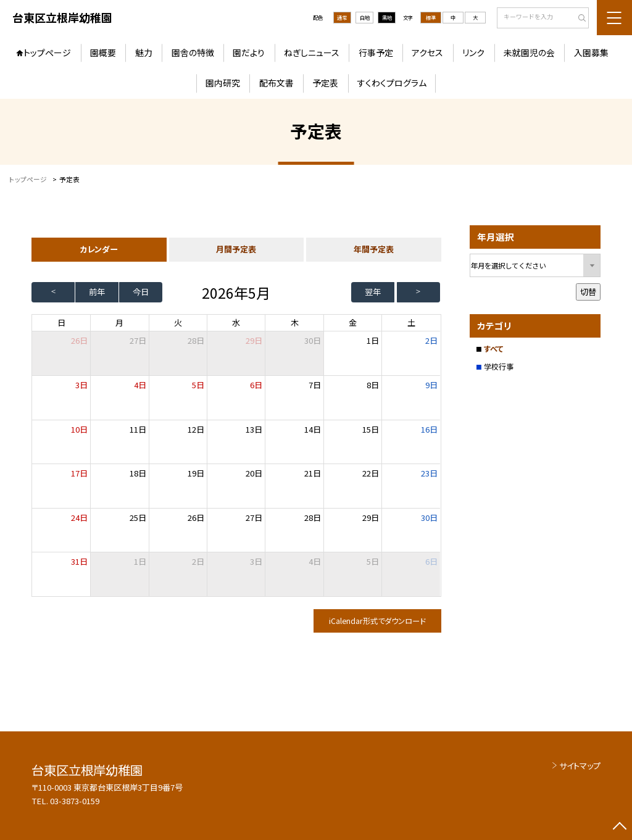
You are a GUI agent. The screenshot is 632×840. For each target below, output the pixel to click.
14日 (313, 429)
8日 (373, 385)
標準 (431, 17)
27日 (138, 340)
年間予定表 (374, 249)
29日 (254, 340)
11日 (138, 429)
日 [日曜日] (61, 322)
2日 (431, 340)
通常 (342, 17)
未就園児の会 (529, 52)
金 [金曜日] (353, 322)
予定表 (325, 83)
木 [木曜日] (295, 322)
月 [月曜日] (119, 322)
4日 (140, 385)
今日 (141, 292)
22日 (371, 473)
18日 (138, 473)
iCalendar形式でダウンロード (377, 621)
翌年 (373, 292)
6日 (256, 385)
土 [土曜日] (411, 322)
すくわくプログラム (392, 83)
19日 (196, 473)
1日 (373, 340)
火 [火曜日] (178, 322)
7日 (315, 385)
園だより (249, 52)
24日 (79, 518)
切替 (588, 292)
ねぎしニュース (312, 52)
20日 (254, 473)
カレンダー (99, 249)
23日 (429, 473)
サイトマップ (580, 766)
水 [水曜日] (236, 322)
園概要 (103, 52)
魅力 (144, 52)
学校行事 (499, 367)
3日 (81, 385)
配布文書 (276, 83)
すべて (493, 349)
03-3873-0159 (75, 801)
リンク (473, 52)
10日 (79, 429)
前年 (97, 292)
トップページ (47, 52)
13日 (254, 429)
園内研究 (223, 83)
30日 (313, 340)
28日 (196, 340)
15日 (371, 429)
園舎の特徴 (193, 52)
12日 (196, 429)
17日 (79, 473)
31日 (79, 561)
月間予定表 (236, 249)
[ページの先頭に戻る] (619, 827)
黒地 (387, 17)
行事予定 (376, 52)
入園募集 (591, 52)
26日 (196, 518)
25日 (138, 518)
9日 (431, 385)
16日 (429, 429)
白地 (365, 17)
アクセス (427, 52)
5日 (198, 385)
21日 (313, 473)
